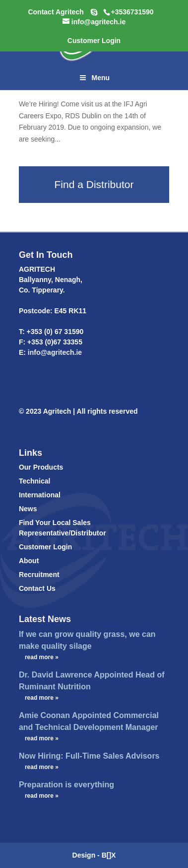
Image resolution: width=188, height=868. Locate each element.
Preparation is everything (66, 785)
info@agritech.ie (54, 352)
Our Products (41, 467)
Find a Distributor (94, 184)
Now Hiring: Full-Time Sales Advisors (89, 756)
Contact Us (37, 588)
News (28, 509)
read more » (42, 657)
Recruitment (39, 575)
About (29, 561)
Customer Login (45, 547)
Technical (35, 481)
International (40, 495)
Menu (94, 78)
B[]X (109, 855)
